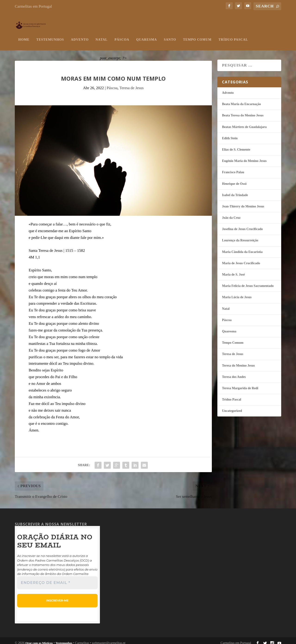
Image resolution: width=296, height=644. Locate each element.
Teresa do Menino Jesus (238, 361)
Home (24, 35)
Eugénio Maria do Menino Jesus (244, 156)
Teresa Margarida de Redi (240, 384)
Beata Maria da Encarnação (241, 99)
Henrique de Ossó (234, 179)
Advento (80, 35)
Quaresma (147, 35)
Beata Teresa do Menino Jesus (243, 111)
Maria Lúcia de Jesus (237, 293)
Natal (102, 35)
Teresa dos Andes (234, 372)
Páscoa (122, 35)
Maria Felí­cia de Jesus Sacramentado (248, 281)
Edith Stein (230, 134)
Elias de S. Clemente (236, 145)
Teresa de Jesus (131, 83)
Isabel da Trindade (235, 190)
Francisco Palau (233, 168)
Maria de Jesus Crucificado (241, 259)
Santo (170, 35)
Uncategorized (232, 406)
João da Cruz (231, 213)
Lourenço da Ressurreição (240, 236)
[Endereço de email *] (57, 578)
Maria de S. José (233, 270)
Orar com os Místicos (39, 638)
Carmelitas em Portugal (33, 6)
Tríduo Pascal (233, 35)
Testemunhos (50, 35)
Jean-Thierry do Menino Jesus (243, 202)
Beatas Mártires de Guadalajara (244, 122)
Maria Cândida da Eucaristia (242, 247)
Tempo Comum (197, 35)
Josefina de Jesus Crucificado (242, 224)
